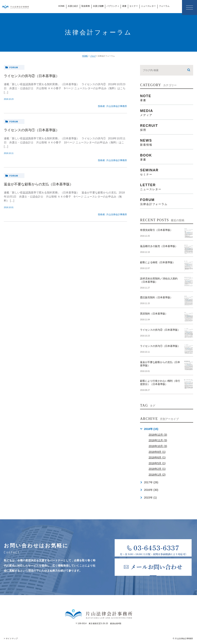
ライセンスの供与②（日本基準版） (32, 76)
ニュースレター (148, 6)
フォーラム (164, 6)
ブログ (93, 56)
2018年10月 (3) (158, 446)
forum (14, 67)
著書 (124, 6)
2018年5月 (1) (157, 463)
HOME (61, 6)
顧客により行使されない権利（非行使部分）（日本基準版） (160, 383)
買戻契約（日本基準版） (154, 314)
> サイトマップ (11, 639)
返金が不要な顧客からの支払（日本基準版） (38, 184)
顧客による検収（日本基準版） (158, 262)
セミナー (134, 6)
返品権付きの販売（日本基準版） (159, 246)
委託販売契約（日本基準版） (156, 297)
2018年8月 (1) (157, 452)
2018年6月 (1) (157, 457)
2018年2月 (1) (157, 469)
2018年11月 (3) (158, 440)
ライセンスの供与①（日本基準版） (32, 130)
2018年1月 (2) (157, 475)
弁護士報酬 (98, 6)
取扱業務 (86, 6)
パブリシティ (113, 6)
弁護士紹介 (73, 6)
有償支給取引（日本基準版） (156, 230)
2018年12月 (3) (158, 435)
